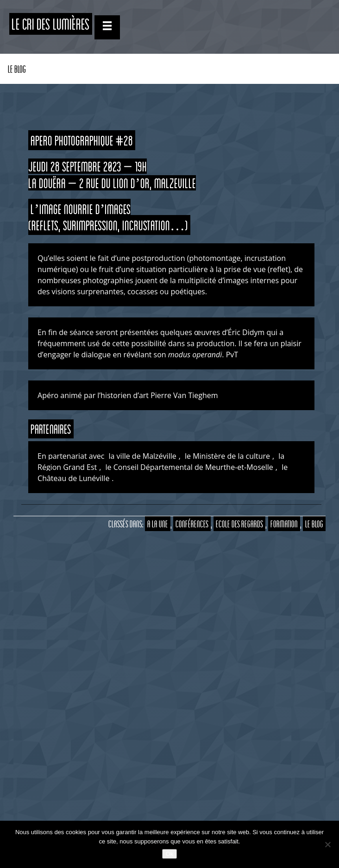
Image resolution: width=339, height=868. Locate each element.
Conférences (192, 524)
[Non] (327, 844)
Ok (170, 854)
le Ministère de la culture (227, 456)
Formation (284, 524)
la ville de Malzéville (143, 456)
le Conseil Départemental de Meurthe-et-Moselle (189, 467)
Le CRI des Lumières (51, 24)
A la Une (158, 524)
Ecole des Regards (239, 524)
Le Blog (17, 69)
